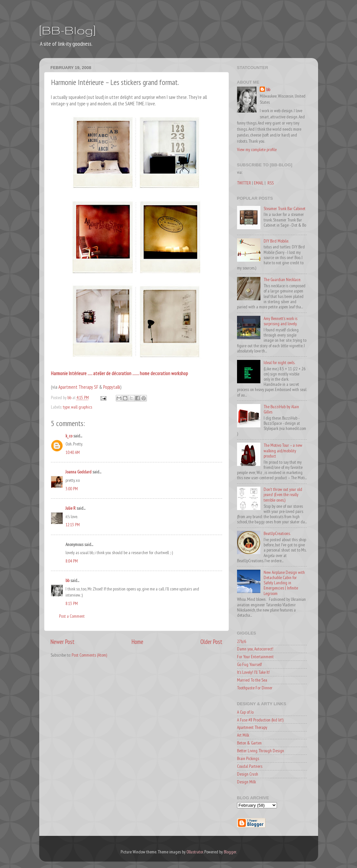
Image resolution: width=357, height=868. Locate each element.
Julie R (71, 508)
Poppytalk (112, 387)
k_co (69, 436)
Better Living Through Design (261, 751)
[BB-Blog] (67, 30)
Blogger (230, 852)
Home (137, 642)
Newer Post (63, 642)
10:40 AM (73, 452)
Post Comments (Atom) (89, 655)
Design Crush (248, 774)
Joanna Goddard (78, 472)
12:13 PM (73, 525)
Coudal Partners (250, 766)
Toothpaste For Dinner (255, 688)
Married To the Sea (252, 680)
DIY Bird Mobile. (276, 241)
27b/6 (242, 641)
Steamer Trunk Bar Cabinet (285, 208)
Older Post (211, 642)
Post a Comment (72, 616)
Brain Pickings (248, 758)
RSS (271, 183)
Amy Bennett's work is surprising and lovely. (280, 321)
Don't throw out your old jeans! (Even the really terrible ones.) (283, 494)
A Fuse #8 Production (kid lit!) (260, 720)
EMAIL (259, 183)
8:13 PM (72, 603)
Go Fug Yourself (249, 664)
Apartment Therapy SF (79, 387)
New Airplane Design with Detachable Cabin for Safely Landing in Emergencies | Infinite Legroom (284, 583)
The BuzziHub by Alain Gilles (281, 409)
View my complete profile (257, 149)
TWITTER (244, 183)
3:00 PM (72, 489)
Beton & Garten (249, 743)
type (66, 407)
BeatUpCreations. (277, 533)
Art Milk (243, 735)
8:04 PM (72, 561)
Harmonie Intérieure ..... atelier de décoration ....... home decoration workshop (119, 373)
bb (67, 580)
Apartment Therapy (252, 727)
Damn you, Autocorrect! (255, 649)
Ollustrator (195, 852)
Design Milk (246, 782)
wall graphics (82, 407)
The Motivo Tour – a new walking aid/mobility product (283, 450)
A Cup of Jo (245, 712)
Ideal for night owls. (279, 363)
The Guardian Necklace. (282, 279)
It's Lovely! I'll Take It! (253, 672)
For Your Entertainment (255, 657)
